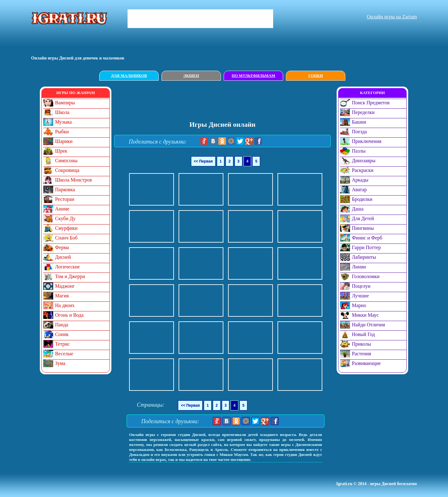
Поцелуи (361, 286)
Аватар (359, 189)
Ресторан (65, 199)
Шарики (64, 141)
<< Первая (203, 161)
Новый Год (363, 334)
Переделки (363, 112)
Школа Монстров (73, 180)
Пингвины (363, 228)
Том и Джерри (70, 276)
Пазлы (359, 151)
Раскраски (363, 170)
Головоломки (366, 276)
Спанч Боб (66, 238)
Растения (362, 354)
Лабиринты (364, 257)
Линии (359, 267)
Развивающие (366, 363)
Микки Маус (365, 315)
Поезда (359, 132)
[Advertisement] (225, 101)
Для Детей (363, 218)
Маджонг (65, 286)
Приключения (367, 141)
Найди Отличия (369, 325)
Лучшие (360, 296)
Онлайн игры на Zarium (392, 17)
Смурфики (66, 228)
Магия (62, 296)
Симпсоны (66, 161)
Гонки (316, 76)
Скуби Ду (65, 218)
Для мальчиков (129, 76)
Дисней (63, 257)
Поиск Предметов (371, 103)
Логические (68, 267)
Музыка (63, 122)
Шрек (61, 151)
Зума (60, 363)
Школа (62, 112)
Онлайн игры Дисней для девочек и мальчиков (78, 58)
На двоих (65, 305)
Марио (359, 305)
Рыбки (62, 132)
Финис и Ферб (367, 238)
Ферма (62, 247)
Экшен (191, 76)
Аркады (360, 180)
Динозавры (364, 161)
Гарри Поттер (366, 247)
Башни (359, 122)
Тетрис (62, 344)
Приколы (362, 344)
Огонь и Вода (69, 315)
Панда (62, 325)
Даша (358, 209)
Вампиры (65, 103)
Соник (62, 334)
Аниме (62, 209)
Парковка (65, 189)
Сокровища (67, 170)
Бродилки (362, 199)
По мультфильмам (253, 76)
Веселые (64, 354)
